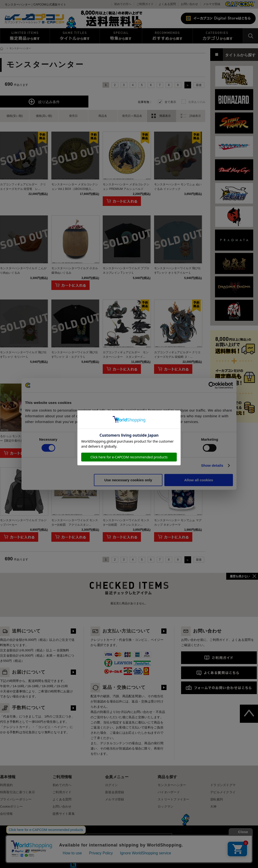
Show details (212, 465)
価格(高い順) (44, 116)
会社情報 (6, 814)
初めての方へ (62, 785)
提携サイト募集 (64, 814)
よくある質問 (167, 4)
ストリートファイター (174, 799)
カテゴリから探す (218, 36)
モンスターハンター (172, 785)
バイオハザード (169, 792)
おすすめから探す (167, 36)
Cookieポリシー (11, 806)
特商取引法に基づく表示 (17, 792)
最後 (199, 85)
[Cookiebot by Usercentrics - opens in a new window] (212, 385)
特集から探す (121, 36)
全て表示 (170, 102)
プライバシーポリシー (16, 799)
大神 (213, 806)
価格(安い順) (15, 116)
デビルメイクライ (223, 792)
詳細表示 (195, 116)
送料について (20, 631)
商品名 (103, 116)
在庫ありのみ (197, 102)
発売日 (73, 116)
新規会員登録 (115, 792)
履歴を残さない (240, 576)
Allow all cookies (199, 480)
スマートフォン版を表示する (129, 840)
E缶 (73, 864)
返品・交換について (118, 687)
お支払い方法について (120, 631)
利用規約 (6, 785)
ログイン (111, 785)
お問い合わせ (189, 4)
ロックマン (166, 806)
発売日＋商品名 (132, 116)
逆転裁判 (217, 799)
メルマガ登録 (212, 4)
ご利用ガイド (62, 792)
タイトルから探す (75, 36)
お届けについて (23, 672)
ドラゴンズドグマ (223, 785)
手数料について (23, 708)
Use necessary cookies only (128, 480)
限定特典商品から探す (25, 36)
